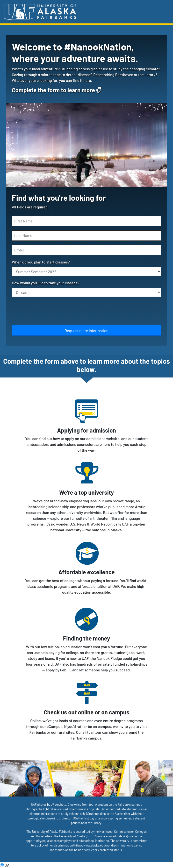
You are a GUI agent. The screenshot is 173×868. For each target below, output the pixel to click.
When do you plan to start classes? (41, 262)
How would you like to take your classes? (46, 283)
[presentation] (49, 312)
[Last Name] (86, 235)
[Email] (86, 250)
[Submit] (86, 331)
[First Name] (86, 221)
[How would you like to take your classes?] (86, 292)
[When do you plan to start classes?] (86, 271)
